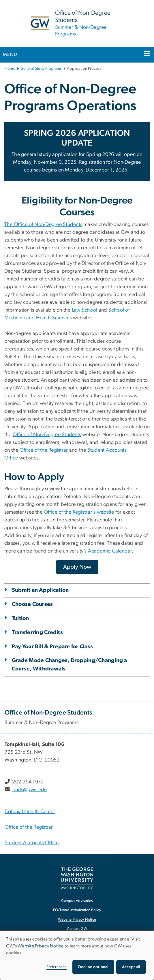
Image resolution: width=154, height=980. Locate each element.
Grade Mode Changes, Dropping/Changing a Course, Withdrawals (70, 665)
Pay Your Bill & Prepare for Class (52, 647)
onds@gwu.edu (30, 790)
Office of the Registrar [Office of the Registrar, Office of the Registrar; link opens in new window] (29, 827)
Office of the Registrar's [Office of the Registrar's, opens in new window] (71, 512)
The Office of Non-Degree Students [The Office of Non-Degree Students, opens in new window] (43, 225)
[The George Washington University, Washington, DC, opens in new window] (77, 877)
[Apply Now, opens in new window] (77, 567)
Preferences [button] (57, 967)
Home (10, 69)
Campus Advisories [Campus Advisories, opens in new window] (77, 901)
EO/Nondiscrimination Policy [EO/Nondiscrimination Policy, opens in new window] (77, 910)
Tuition (20, 618)
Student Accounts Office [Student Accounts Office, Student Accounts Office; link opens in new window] (32, 843)
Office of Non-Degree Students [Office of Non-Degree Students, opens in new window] (47, 435)
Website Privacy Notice (41, 946)
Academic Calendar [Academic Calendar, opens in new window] (110, 551)
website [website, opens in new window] (106, 512)
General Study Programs (41, 69)
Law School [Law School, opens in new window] (85, 310)
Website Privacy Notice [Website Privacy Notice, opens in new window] (77, 920)
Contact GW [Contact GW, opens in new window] (77, 929)
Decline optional (93, 967)
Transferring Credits (37, 633)
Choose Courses (32, 604)
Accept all (131, 967)
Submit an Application (40, 590)
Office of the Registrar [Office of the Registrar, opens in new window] (44, 450)
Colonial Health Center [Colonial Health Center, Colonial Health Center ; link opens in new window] (30, 812)
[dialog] (77, 955)
